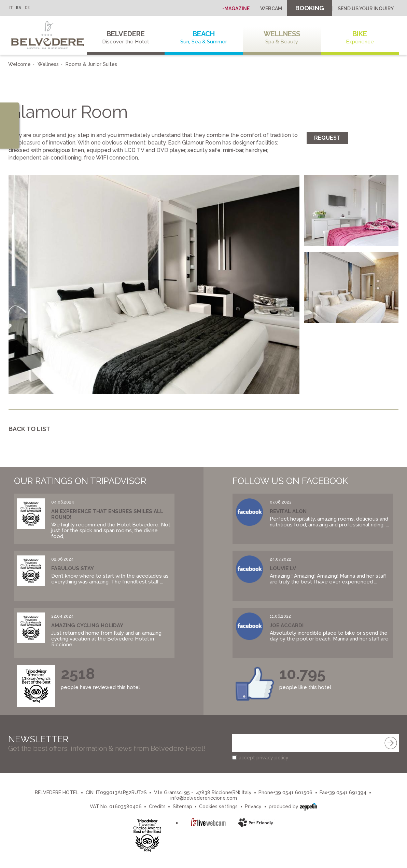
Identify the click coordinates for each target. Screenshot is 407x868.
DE (27, 8)
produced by (293, 806)
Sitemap (183, 807)
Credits (157, 807)
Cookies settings (218, 807)
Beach (204, 37)
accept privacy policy (264, 758)
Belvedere (126, 37)
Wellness (282, 37)
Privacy (253, 807)
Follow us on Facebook (290, 481)
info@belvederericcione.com (204, 798)
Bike (360, 37)
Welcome (19, 64)
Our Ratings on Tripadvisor (80, 481)
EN (19, 8)
